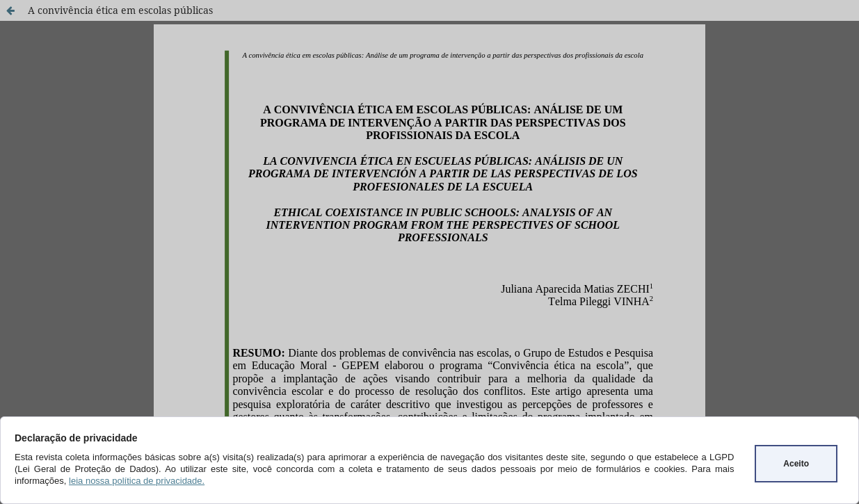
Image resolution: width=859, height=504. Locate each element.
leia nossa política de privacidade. (137, 481)
